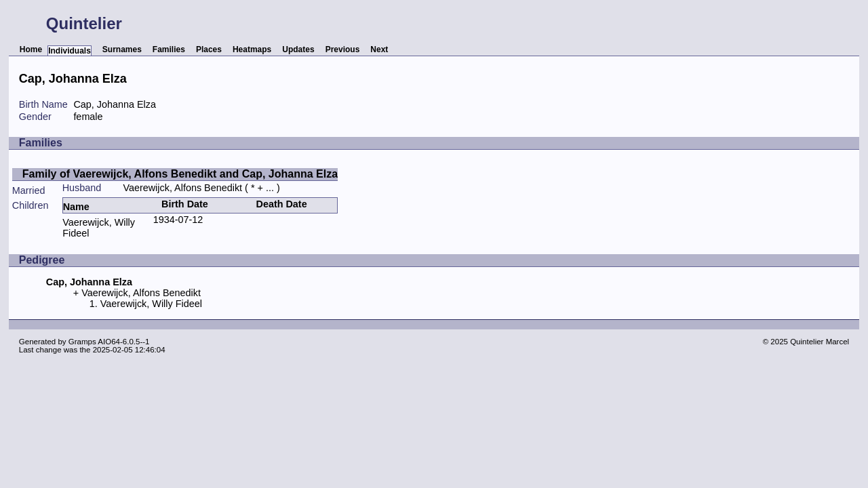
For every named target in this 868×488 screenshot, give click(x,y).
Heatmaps (252, 49)
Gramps (82, 342)
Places (209, 49)
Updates (298, 49)
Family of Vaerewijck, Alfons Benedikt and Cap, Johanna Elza (180, 174)
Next (379, 49)
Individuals (70, 51)
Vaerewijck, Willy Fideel (151, 304)
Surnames (122, 49)
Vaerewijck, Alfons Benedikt (182, 188)
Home (31, 49)
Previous (343, 49)
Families (169, 49)
